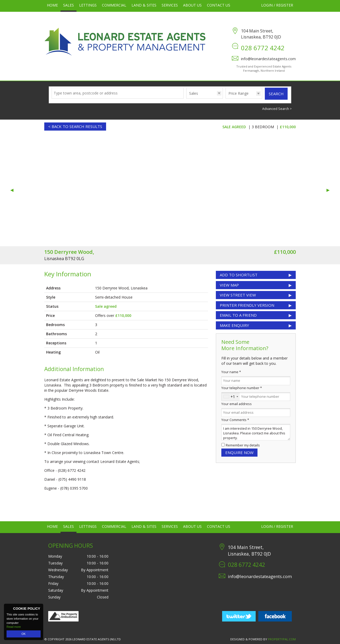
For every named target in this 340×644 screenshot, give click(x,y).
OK (24, 634)
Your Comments (235, 420)
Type (186, 98)
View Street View (238, 295)
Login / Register (277, 5)
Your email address (237, 404)
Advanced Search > (277, 109)
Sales (194, 93)
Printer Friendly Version (246, 305)
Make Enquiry (234, 325)
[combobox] (231, 397)
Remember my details (243, 445)
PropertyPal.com (282, 639)
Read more (14, 627)
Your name (231, 372)
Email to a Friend (238, 315)
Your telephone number (242, 388)
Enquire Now (239, 452)
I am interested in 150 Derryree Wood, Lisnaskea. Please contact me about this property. (256, 432)
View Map (229, 285)
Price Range (238, 93)
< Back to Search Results (75, 126)
